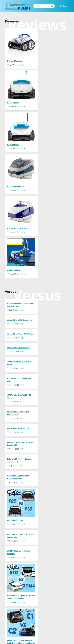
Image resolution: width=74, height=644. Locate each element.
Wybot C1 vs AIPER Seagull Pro (52, 178)
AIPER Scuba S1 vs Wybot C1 (19, 242)
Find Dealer (64, 6)
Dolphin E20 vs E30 (15, 303)
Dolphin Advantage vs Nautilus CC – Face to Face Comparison (52, 447)
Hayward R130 (45, 61)
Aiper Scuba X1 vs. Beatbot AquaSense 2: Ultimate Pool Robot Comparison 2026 (19, 447)
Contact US (57, 600)
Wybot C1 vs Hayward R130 (51, 194)
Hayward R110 (13, 103)
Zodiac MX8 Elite (46, 145)
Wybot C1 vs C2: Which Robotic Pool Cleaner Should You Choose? (20, 392)
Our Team (57, 598)
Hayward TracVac (15, 61)
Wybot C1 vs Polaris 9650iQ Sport (21, 194)
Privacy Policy (59, 609)
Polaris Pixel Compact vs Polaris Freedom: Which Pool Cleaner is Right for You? (53, 392)
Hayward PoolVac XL (48, 103)
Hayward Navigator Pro (17, 145)
